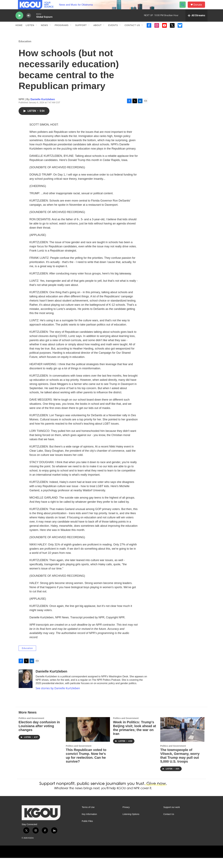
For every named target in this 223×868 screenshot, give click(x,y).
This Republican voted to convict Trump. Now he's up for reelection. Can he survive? (86, 766)
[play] (19, 23)
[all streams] (196, 22)
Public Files (87, 831)
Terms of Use (88, 817)
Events (113, 32)
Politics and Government (31, 728)
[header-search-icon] (184, 8)
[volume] (29, 23)
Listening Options (131, 824)
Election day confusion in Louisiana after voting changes (39, 736)
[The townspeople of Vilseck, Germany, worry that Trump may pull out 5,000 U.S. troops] (182, 739)
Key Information (89, 824)
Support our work (172, 817)
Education (25, 51)
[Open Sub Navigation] (37, 32)
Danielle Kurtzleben (43, 109)
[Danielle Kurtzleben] (26, 689)
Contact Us (132, 32)
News (44, 32)
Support (81, 32)
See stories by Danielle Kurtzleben (58, 698)
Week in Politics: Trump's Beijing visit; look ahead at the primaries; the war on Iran (135, 738)
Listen (30, 32)
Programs (62, 32)
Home (19, 32)
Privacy (126, 817)
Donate (200, 8)
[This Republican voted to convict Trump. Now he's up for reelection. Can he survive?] (88, 739)
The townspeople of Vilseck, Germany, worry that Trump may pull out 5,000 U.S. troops (180, 766)
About (97, 32)
